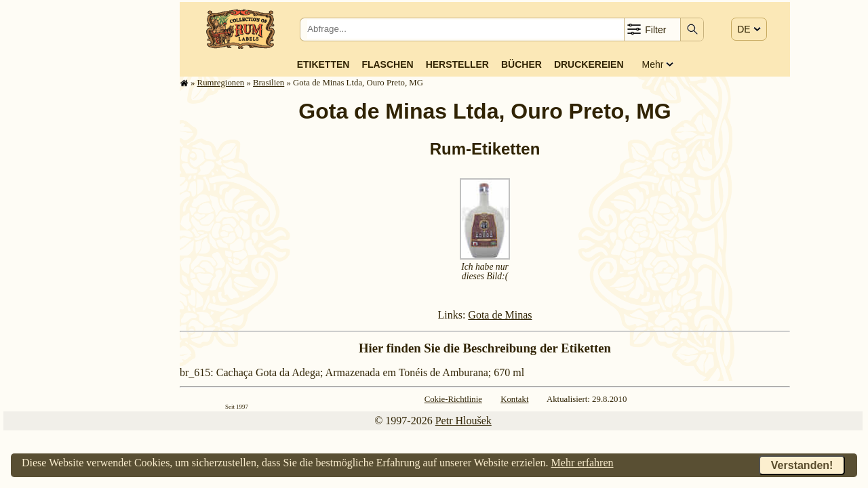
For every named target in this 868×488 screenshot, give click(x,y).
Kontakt (514, 399)
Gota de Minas (500, 315)
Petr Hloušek (463, 421)
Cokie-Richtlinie (453, 399)
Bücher (521, 64)
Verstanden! (802, 465)
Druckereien (589, 64)
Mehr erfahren (583, 463)
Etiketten (323, 64)
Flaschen (387, 64)
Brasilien (269, 83)
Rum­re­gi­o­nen (221, 83)
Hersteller (457, 64)
